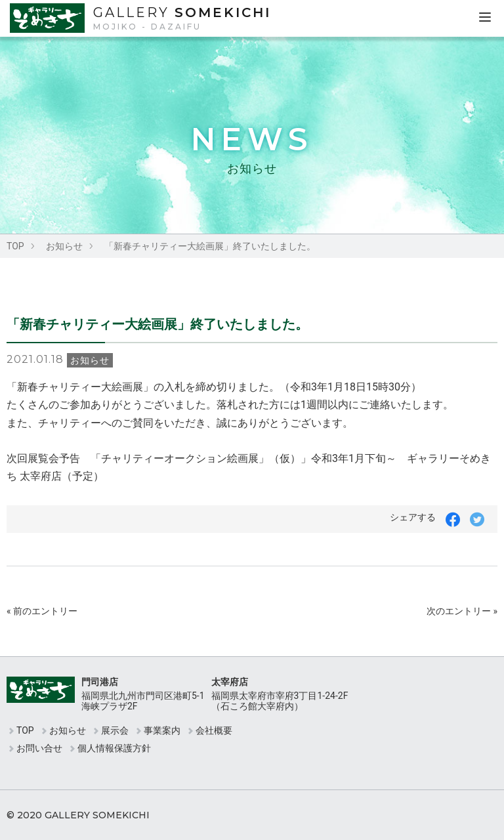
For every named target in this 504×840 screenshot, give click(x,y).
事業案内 (162, 730)
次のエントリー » (462, 611)
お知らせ (64, 246)
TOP (15, 246)
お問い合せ (39, 748)
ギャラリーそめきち (48, 18)
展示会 (115, 730)
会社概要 (214, 730)
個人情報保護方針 (114, 748)
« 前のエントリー (42, 611)
